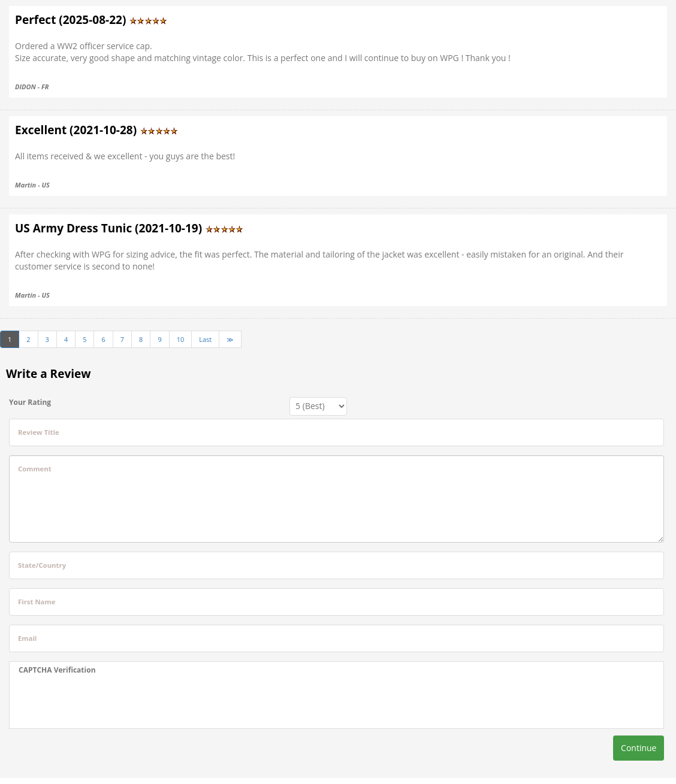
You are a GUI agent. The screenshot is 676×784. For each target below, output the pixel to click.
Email (27, 638)
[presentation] (110, 702)
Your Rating (30, 402)
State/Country (42, 565)
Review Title (39, 432)
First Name (37, 602)
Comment (35, 469)
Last (205, 339)
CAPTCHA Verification (57, 670)
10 (181, 339)
